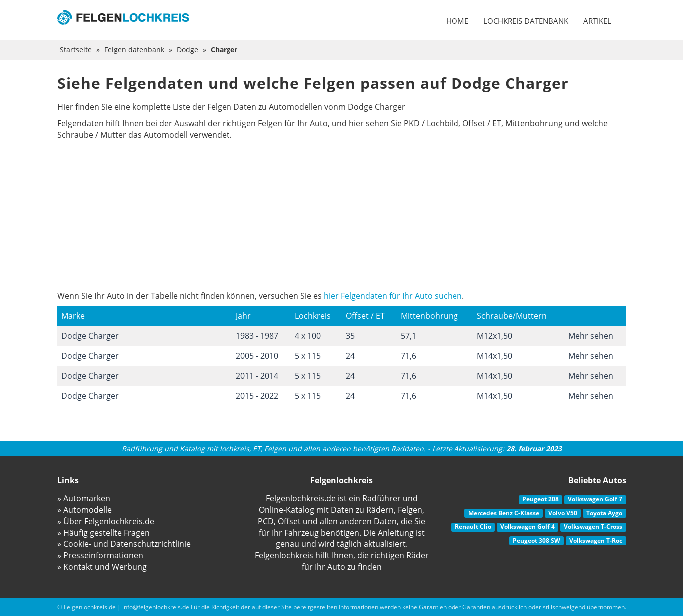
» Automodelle (85, 510)
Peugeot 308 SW (537, 540)
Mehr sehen (591, 336)
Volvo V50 (563, 513)
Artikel (597, 21)
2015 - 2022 (257, 396)
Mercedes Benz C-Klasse (504, 513)
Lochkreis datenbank (526, 21)
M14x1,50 (495, 356)
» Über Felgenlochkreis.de (106, 521)
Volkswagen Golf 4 (528, 526)
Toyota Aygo (604, 513)
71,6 (408, 356)
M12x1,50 (495, 336)
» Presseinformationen (100, 555)
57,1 (408, 336)
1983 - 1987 (257, 336)
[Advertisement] (342, 215)
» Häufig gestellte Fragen (104, 533)
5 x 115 (308, 356)
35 (350, 336)
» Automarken (84, 498)
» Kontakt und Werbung (102, 567)
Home (457, 21)
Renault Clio (473, 526)
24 (350, 356)
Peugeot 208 (541, 499)
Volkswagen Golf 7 (595, 499)
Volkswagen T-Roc (596, 540)
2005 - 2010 (257, 356)
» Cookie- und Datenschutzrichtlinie (124, 544)
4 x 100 (308, 336)
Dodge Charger (90, 336)
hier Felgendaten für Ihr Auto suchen (393, 296)
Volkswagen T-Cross (593, 526)
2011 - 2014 (257, 376)
